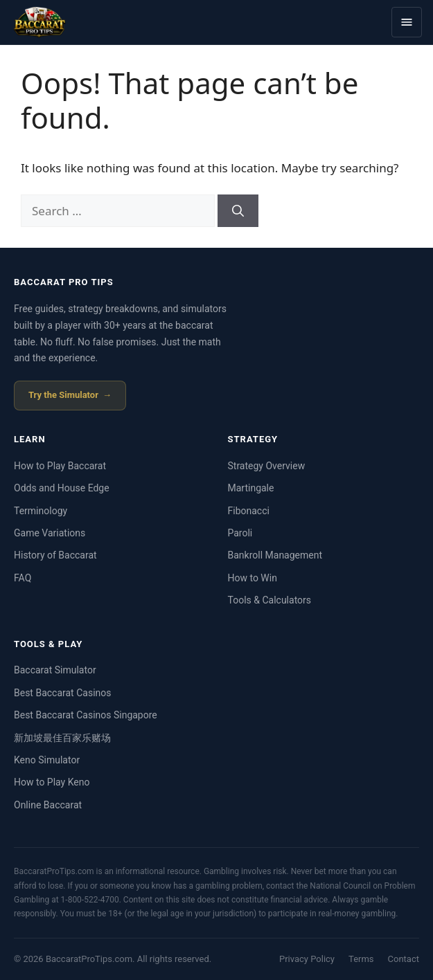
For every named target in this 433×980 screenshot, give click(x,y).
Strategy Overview (267, 466)
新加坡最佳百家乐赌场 (62, 738)
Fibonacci (249, 511)
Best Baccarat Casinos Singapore (86, 715)
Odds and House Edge (62, 488)
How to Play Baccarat (60, 466)
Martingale (251, 488)
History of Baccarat (55, 555)
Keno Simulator (47, 760)
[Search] (238, 211)
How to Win (253, 578)
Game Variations (50, 533)
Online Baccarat (48, 805)
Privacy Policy (307, 959)
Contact (404, 959)
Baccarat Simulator (55, 670)
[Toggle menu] (407, 22)
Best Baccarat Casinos (62, 693)
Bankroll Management (275, 555)
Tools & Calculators (270, 600)
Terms (361, 959)
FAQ (23, 578)
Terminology (41, 511)
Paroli (240, 533)
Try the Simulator (63, 395)
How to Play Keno (52, 782)
